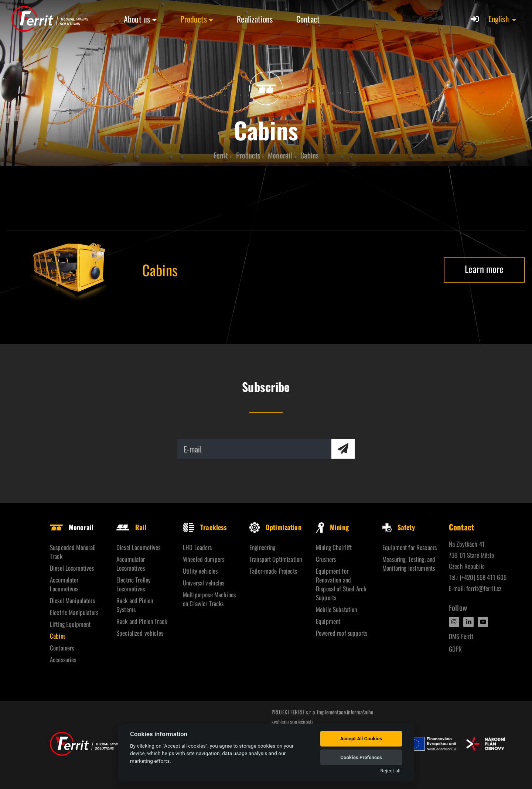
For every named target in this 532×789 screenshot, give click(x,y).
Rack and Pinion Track (142, 621)
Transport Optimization (276, 559)
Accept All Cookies (361, 739)
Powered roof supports (342, 633)
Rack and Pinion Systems (135, 605)
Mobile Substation (336, 609)
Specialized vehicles (140, 633)
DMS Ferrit (461, 636)
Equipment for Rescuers (410, 547)
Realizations (255, 19)
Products (194, 19)
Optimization (275, 527)
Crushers (326, 559)
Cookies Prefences (361, 757)
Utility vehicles (200, 571)
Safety (399, 527)
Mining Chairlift (334, 547)
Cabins (58, 636)
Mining (332, 527)
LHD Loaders (197, 547)
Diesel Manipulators (72, 600)
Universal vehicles (204, 583)
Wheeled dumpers (204, 559)
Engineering (262, 547)
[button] (503, 19)
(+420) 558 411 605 (483, 577)
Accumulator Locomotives (64, 584)
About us (137, 19)
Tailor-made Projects (273, 571)
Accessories (63, 660)
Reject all (391, 771)
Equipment (328, 621)
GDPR (456, 649)
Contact (308, 19)
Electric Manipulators (74, 612)
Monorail (72, 527)
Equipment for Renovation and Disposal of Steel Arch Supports (341, 584)
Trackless (205, 527)
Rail (132, 527)
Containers (62, 648)
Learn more (484, 269)
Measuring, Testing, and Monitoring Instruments (409, 563)
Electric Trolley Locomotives (134, 584)
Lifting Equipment (70, 624)
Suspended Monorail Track (73, 552)
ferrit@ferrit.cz (484, 588)
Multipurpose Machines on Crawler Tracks (209, 599)
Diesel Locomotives (72, 568)
